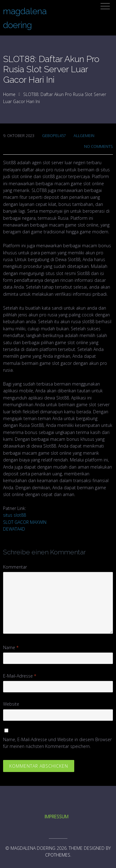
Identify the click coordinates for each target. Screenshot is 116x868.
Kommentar (15, 567)
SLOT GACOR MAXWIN (25, 522)
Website (11, 704)
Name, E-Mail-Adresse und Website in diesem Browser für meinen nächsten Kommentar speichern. (57, 743)
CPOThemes (58, 855)
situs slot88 (15, 515)
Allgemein (84, 136)
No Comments (99, 146)
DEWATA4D (14, 529)
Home (9, 94)
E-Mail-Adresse (20, 676)
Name (11, 647)
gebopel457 (54, 136)
